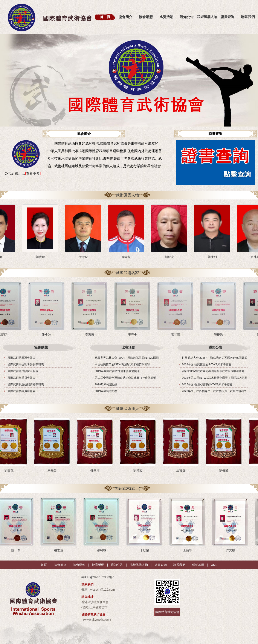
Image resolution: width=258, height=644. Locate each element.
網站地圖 (198, 565)
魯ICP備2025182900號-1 (98, 577)
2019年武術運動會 (106, 384)
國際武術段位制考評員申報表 (26, 364)
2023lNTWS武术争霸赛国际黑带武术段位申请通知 (213, 371)
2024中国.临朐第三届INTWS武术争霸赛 (207, 364)
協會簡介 (125, 17)
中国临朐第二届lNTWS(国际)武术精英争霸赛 (122, 364)
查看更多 (33, 174)
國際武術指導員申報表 (21, 378)
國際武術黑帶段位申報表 (23, 371)
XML (214, 565)
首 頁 (105, 17)
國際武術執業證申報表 (21, 358)
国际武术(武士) (127, 488)
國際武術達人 (127, 409)
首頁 (44, 565)
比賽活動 (166, 17)
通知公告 (187, 17)
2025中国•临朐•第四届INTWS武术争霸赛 (207, 384)
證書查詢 (227, 17)
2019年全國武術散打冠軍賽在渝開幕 (117, 371)
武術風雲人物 (207, 17)
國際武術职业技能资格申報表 (26, 384)
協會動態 (146, 17)
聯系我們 (179, 565)
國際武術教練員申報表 (21, 391)
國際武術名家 (127, 273)
